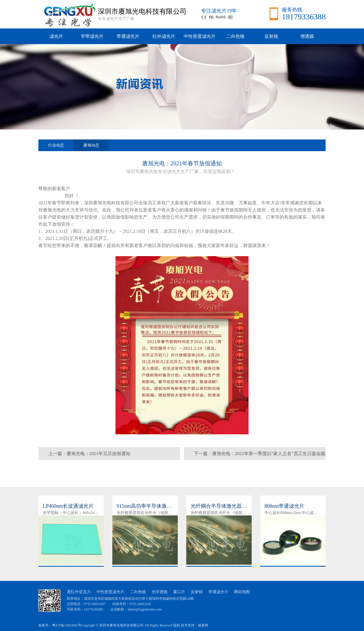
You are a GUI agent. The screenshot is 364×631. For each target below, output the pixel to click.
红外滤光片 (164, 36)
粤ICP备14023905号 (67, 625)
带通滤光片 (128, 36)
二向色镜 (235, 36)
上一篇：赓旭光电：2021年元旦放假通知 (89, 454)
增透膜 (307, 36)
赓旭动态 (91, 147)
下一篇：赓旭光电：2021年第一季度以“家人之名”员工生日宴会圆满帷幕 (260, 456)
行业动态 (56, 145)
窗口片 (179, 592)
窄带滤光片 (92, 36)
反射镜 (271, 36)
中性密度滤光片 (200, 36)
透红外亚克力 (79, 592)
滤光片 (56, 36)
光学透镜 (160, 592)
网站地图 (242, 592)
